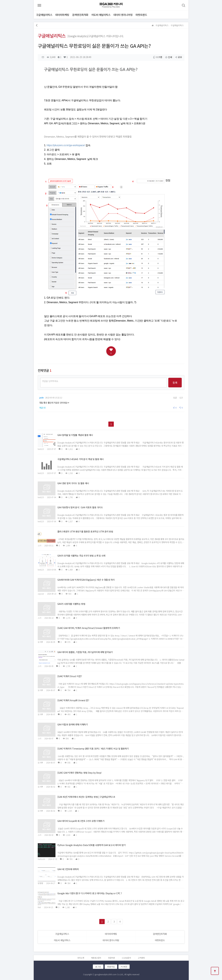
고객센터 (141, 958)
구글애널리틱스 (44, 15)
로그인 (98, 967)
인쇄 (169, 58)
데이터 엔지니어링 (123, 15)
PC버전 (124, 967)
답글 (175, 398)
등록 (175, 383)
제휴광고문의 (96, 958)
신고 (181, 398)
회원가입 (111, 967)
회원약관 (111, 958)
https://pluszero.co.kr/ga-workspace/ (66, 145)
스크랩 (158, 58)
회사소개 (81, 958)
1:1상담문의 (126, 958)
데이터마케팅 (62, 15)
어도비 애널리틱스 (101, 15)
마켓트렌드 (141, 15)
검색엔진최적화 (80, 15)
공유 (179, 58)
